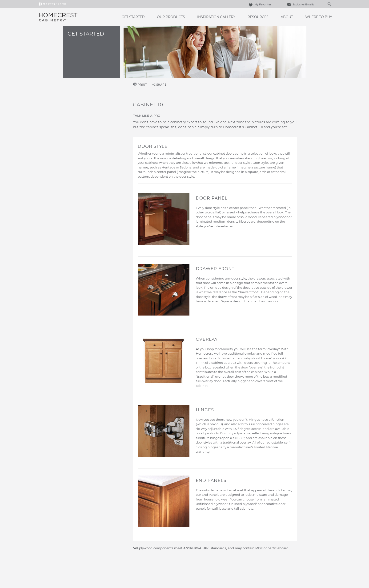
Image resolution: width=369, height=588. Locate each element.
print (142, 85)
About (287, 17)
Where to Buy (319, 17)
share (161, 85)
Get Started (133, 17)
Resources (258, 17)
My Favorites (260, 4)
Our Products (171, 17)
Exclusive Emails (300, 4)
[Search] (325, 4)
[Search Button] (329, 4)
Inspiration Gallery (216, 17)
